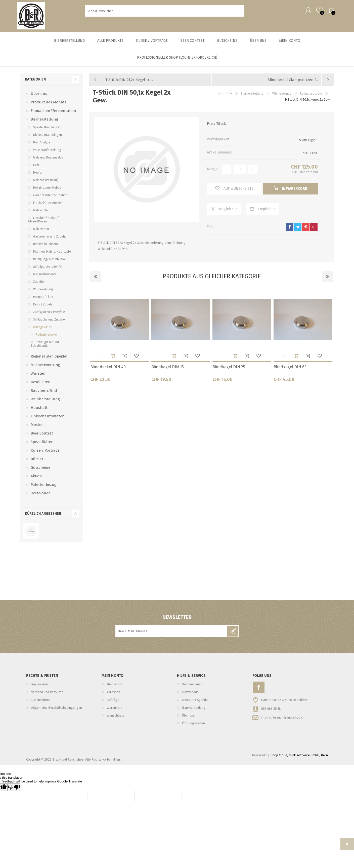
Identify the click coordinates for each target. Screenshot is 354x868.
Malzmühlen (41, 214)
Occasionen (41, 497)
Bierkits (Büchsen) (46, 248)
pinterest (306, 230)
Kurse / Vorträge (45, 454)
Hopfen (38, 176)
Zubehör (39, 285)
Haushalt (39, 411)
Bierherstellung (44, 123)
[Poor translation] (14, 791)
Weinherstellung (45, 403)
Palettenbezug (43, 488)
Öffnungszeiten (193, 727)
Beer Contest (42, 437)
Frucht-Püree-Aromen (48, 206)
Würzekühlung (43, 293)
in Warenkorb (113, 359)
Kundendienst (192, 688)
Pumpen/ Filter (43, 300)
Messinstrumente (45, 278)
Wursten (38, 377)
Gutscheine (40, 471)
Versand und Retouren (47, 696)
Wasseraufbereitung (47, 153)
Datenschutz (40, 703)
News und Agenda (195, 703)
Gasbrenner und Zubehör (50, 240)
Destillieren (41, 385)
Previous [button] (96, 280)
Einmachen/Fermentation (53, 114)
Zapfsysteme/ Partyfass (49, 315)
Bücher (37, 462)
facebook (290, 230)
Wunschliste (136, 359)
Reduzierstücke (46, 338)
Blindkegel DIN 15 (168, 370)
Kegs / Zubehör (44, 308)
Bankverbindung (194, 711)
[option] (120, 341)
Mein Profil (115, 688)
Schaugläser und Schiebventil (45, 347)
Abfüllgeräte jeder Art (48, 270)
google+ (314, 230)
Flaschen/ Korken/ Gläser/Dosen (43, 223)
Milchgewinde (43, 331)
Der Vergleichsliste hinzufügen (125, 359)
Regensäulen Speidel (49, 360)
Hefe (36, 169)
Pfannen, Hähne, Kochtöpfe (52, 255)
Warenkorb (328, 12)
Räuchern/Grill (44, 394)
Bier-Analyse (42, 146)
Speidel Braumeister (47, 131)
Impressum (39, 688)
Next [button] (328, 280)
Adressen (113, 696)
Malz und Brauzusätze (48, 161)
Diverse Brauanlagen (48, 138)
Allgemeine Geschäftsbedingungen (57, 711)
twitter (298, 230)
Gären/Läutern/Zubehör (50, 199)
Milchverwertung (45, 368)
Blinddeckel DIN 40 (108, 370)
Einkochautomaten (48, 420)
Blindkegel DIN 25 (229, 370)
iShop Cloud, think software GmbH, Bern (299, 759)
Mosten (37, 428)
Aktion (36, 480)
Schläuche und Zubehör (50, 323)
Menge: (213, 172)
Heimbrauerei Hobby (47, 191)
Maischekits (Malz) (46, 184)
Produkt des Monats (49, 106)
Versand (312, 175)
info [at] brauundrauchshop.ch (283, 721)
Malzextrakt (41, 232)
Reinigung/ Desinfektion (50, 263)
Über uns (39, 97)
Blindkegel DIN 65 (290, 370)
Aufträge (113, 703)
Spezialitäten (42, 445)
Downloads (190, 696)
